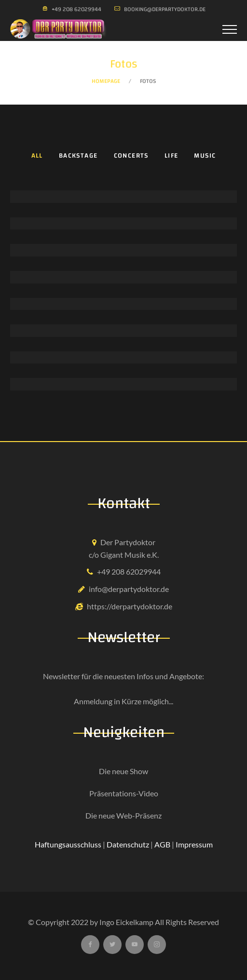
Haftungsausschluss (68, 844)
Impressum (194, 844)
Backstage (78, 156)
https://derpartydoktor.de (130, 606)
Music (205, 156)
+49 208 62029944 (129, 571)
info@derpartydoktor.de (129, 589)
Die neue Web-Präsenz (123, 815)
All (37, 156)
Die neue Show (123, 771)
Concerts (131, 156)
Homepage (106, 81)
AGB (162, 844)
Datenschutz (128, 844)
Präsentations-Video (124, 793)
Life (172, 156)
